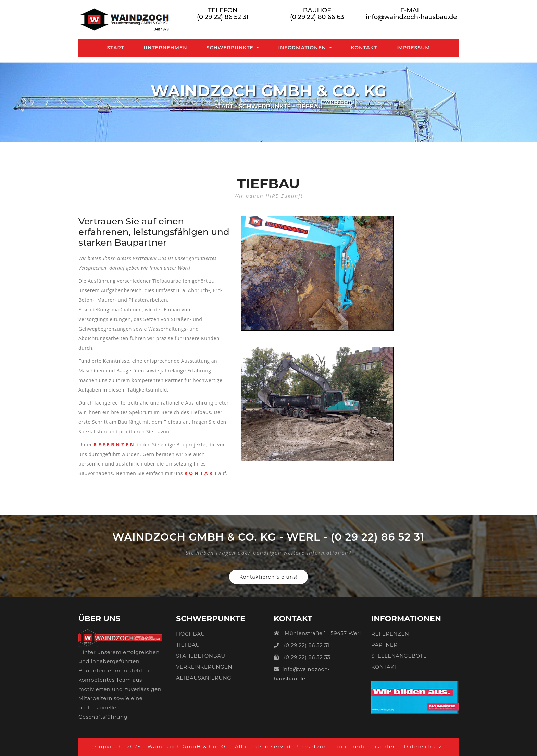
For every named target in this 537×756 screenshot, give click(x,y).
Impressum (413, 48)
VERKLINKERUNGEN (204, 667)
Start (117, 47)
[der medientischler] (367, 747)
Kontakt (364, 48)
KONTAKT (384, 667)
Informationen (303, 48)
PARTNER (384, 645)
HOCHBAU (191, 634)
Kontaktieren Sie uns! (268, 577)
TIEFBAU (188, 645)
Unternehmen (165, 48)
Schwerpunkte (231, 48)
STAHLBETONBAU (201, 656)
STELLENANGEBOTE (399, 656)
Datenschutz (423, 747)
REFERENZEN (390, 634)
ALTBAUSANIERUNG (204, 678)
